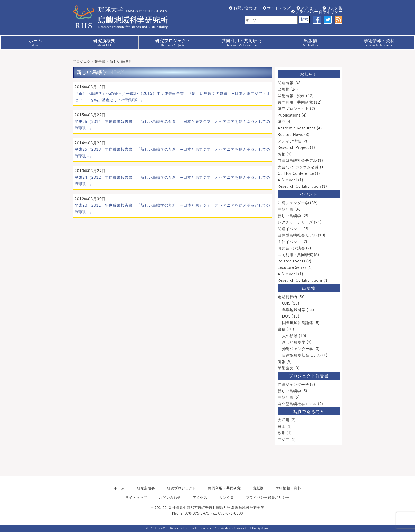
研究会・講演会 (291, 248)
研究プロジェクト (173, 42)
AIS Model (287, 180)
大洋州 (283, 420)
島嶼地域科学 (294, 310)
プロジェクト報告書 (309, 376)
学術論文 (285, 368)
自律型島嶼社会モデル (297, 160)
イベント (309, 194)
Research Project (293, 147)
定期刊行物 (287, 297)
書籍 (282, 329)
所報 (282, 154)
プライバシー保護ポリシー (317, 12)
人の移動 (290, 336)
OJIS (286, 303)
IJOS (287, 316)
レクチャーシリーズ (295, 222)
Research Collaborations (300, 280)
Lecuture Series (292, 267)
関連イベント (289, 229)
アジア (283, 439)
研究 (282, 121)
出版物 (311, 42)
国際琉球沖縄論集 (298, 323)
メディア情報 (289, 141)
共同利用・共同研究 (242, 42)
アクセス (307, 8)
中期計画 (285, 209)
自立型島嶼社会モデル (297, 404)
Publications (289, 115)
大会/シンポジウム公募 (298, 167)
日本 (282, 426)
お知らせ (309, 74)
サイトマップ (277, 8)
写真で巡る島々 (309, 411)
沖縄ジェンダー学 (293, 203)
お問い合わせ (243, 8)
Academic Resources (297, 128)
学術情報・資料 (379, 42)
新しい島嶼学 (289, 216)
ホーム (35, 42)
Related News (290, 134)
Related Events (291, 261)
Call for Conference (296, 173)
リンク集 (333, 8)
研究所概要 (104, 42)
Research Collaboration (299, 186)
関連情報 (285, 83)
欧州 (282, 433)
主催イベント (289, 242)
